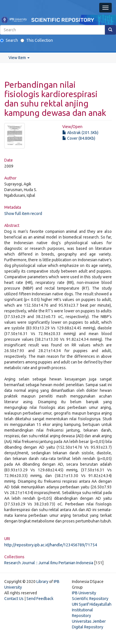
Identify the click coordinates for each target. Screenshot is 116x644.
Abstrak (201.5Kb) (80, 133)
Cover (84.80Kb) (79, 138)
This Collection (37, 40)
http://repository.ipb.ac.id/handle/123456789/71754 (51, 545)
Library (42, 582)
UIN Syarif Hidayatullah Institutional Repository (92, 610)
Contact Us (14, 599)
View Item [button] (19, 58)
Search (9, 40)
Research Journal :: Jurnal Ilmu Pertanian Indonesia (49, 563)
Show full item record (23, 214)
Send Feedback (40, 599)
